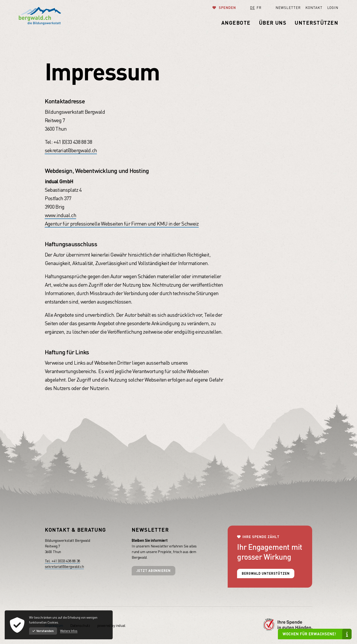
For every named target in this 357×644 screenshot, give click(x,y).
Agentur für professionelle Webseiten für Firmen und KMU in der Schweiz (122, 224)
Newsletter (150, 530)
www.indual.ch (61, 215)
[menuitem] (281, 8)
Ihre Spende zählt (261, 537)
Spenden (227, 8)
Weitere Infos (69, 631)
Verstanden (43, 631)
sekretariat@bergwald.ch (71, 150)
